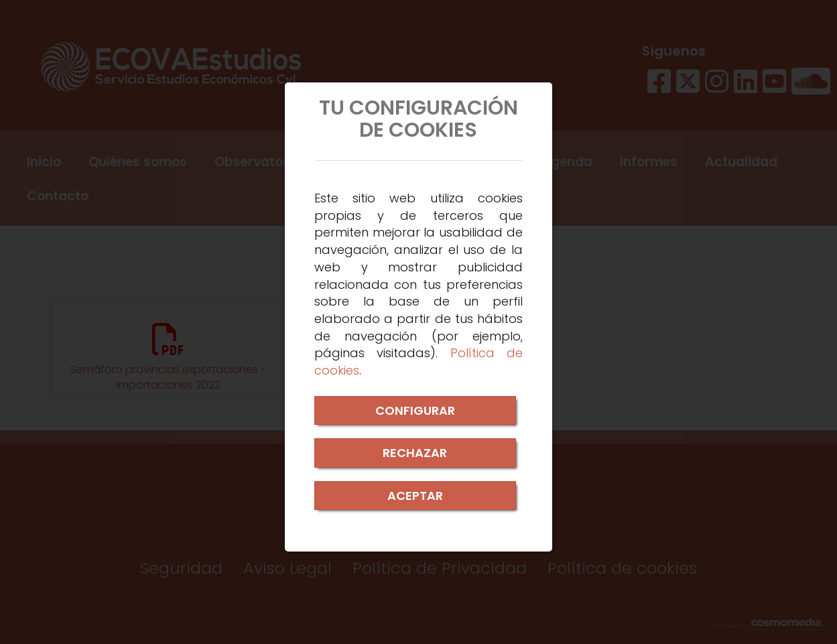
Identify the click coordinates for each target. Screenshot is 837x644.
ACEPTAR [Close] (415, 496)
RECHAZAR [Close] (415, 453)
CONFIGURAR (415, 410)
